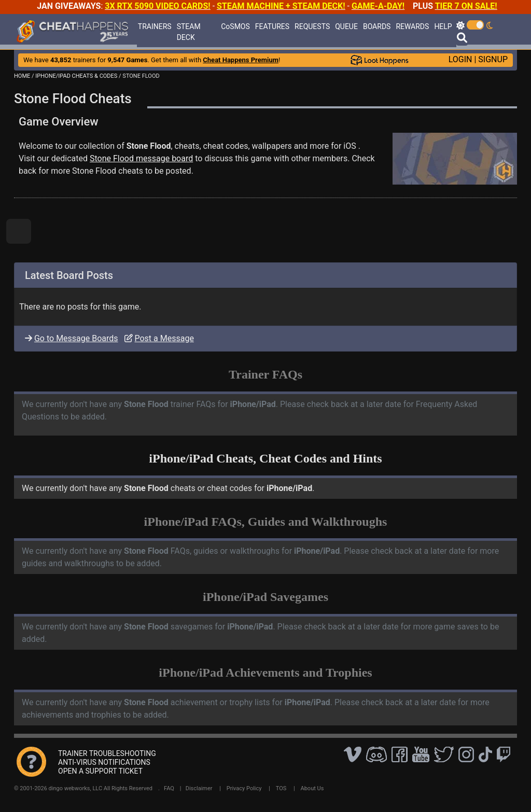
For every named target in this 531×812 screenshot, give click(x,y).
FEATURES (272, 26)
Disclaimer (199, 788)
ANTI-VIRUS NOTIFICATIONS (104, 762)
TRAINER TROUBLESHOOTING (107, 753)
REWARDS (412, 26)
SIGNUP (493, 59)
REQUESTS (312, 26)
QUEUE (346, 26)
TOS (281, 788)
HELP (443, 26)
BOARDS (377, 26)
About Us (312, 788)
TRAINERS (155, 26)
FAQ (169, 788)
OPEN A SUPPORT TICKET (100, 771)
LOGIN (460, 59)
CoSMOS (235, 26)
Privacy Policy (244, 788)
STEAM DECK (189, 32)
